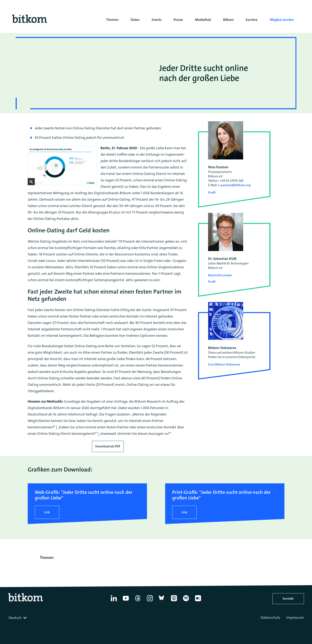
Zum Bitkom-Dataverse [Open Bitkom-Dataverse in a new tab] (224, 364)
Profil (212, 192)
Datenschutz (270, 617)
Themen (112, 20)
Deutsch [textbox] (15, 618)
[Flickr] (198, 601)
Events (157, 20)
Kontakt (288, 599)
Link (47, 512)
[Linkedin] (114, 601)
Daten (135, 20)
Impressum (295, 617)
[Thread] (138, 601)
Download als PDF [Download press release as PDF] (108, 446)
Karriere (252, 20)
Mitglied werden (282, 20)
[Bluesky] (162, 601)
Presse (178, 20)
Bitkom (228, 20)
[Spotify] (186, 601)
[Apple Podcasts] (174, 601)
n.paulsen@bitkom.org (234, 185)
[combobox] (18, 618)
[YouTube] (126, 601)
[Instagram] (150, 601)
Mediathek (203, 20)
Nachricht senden (220, 275)
